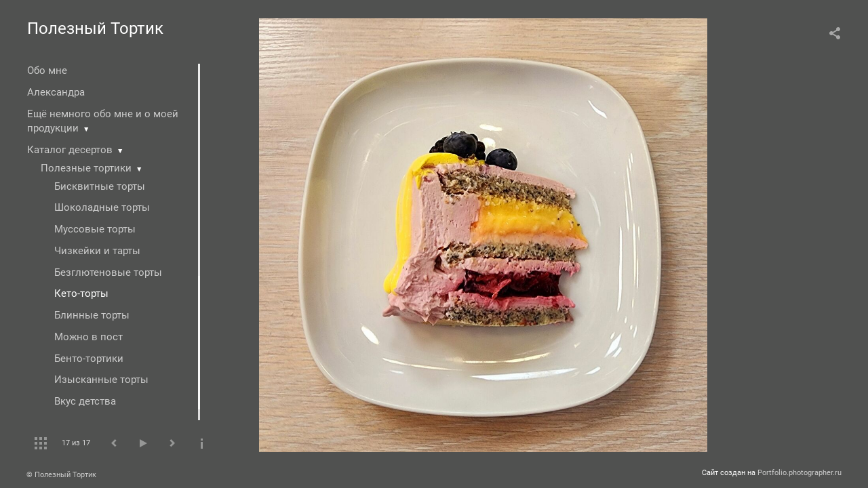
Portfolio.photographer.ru (800, 473)
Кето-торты (81, 293)
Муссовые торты (95, 229)
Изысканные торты (101, 380)
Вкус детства (85, 401)
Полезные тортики (86, 168)
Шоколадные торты (102, 207)
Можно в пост (88, 337)
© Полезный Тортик (61, 475)
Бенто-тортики (89, 359)
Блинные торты (92, 315)
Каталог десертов (70, 150)
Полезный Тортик (95, 28)
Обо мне (47, 70)
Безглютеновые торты (108, 272)
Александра (56, 92)
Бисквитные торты (100, 186)
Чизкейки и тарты (97, 251)
